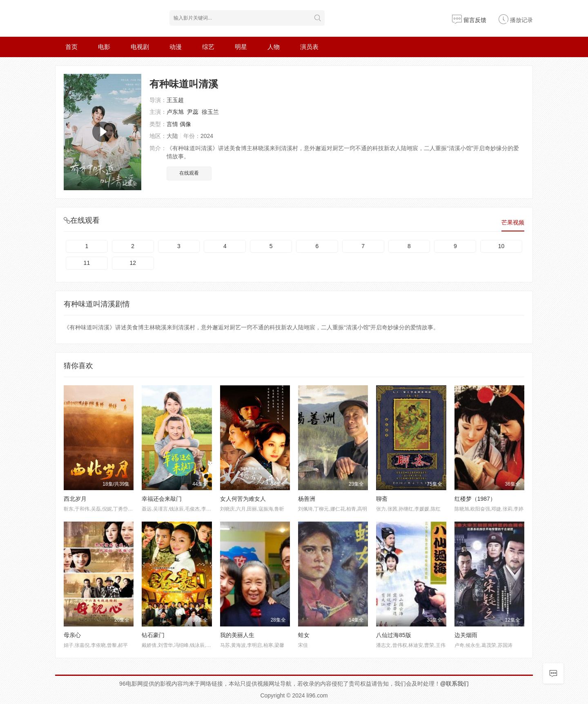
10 (501, 246)
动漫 (176, 47)
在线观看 (189, 173)
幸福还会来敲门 (162, 499)
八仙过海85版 (394, 635)
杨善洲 (307, 499)
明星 (241, 47)
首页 (71, 47)
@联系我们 (454, 684)
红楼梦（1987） (475, 499)
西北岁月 (75, 499)
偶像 (185, 124)
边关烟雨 (466, 635)
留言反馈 (469, 20)
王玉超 (175, 100)
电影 (104, 47)
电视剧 (140, 47)
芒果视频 (513, 222)
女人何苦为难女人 (243, 499)
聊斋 (382, 499)
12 (133, 263)
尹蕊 (193, 112)
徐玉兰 (210, 112)
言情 (172, 124)
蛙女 (304, 635)
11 (87, 263)
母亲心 (72, 635)
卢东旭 (175, 112)
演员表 (309, 47)
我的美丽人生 (237, 635)
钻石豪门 (153, 635)
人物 (274, 47)
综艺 (208, 47)
